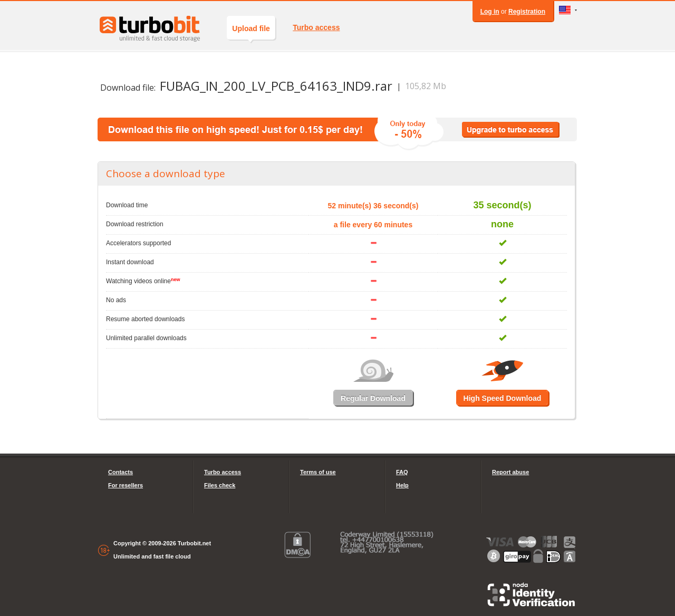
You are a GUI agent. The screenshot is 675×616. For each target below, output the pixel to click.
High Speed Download (503, 398)
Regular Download (373, 398)
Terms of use (318, 472)
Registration (527, 12)
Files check (220, 485)
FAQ (402, 472)
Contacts (120, 472)
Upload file (251, 32)
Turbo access (316, 27)
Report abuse (510, 472)
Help (402, 485)
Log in (490, 12)
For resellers (126, 485)
